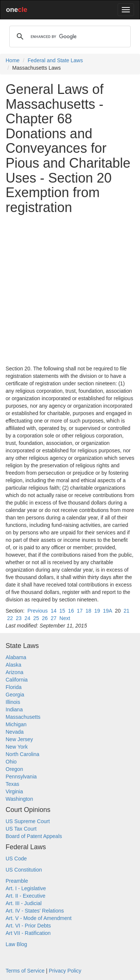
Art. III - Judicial (24, 903)
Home (13, 60)
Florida (14, 687)
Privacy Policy (65, 971)
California (17, 680)
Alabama (16, 657)
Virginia (14, 791)
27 (54, 618)
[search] (69, 37)
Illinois (13, 702)
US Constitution (24, 870)
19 (97, 611)
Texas (13, 784)
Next (65, 618)
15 (62, 611)
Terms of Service (25, 971)
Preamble (17, 881)
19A (108, 611)
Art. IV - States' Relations (35, 911)
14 (54, 611)
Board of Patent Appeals (34, 836)
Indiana (14, 709)
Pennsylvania (21, 777)
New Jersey (19, 739)
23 (19, 618)
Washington (19, 799)
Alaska (13, 665)
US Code (16, 859)
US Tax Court (21, 829)
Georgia (15, 695)
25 (36, 618)
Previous (37, 611)
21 (127, 611)
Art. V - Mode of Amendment (39, 918)
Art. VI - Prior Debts (28, 926)
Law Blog (16, 944)
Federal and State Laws (55, 60)
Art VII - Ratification (28, 933)
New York (17, 747)
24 (28, 618)
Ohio (11, 762)
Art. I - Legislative (26, 888)
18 (88, 611)
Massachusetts (23, 717)
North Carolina (22, 754)
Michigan (16, 724)
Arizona (14, 672)
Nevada (15, 732)
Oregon (14, 769)
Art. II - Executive (26, 896)
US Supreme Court (28, 821)
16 (71, 611)
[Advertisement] (70, 290)
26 (45, 618)
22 (10, 618)
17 (80, 611)
